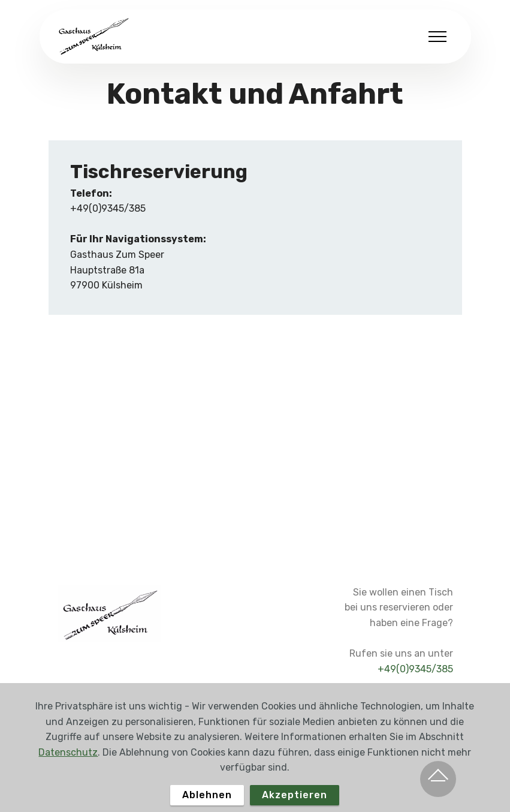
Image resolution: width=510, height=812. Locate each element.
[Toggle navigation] (438, 37)
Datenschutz (68, 770)
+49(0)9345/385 (415, 669)
